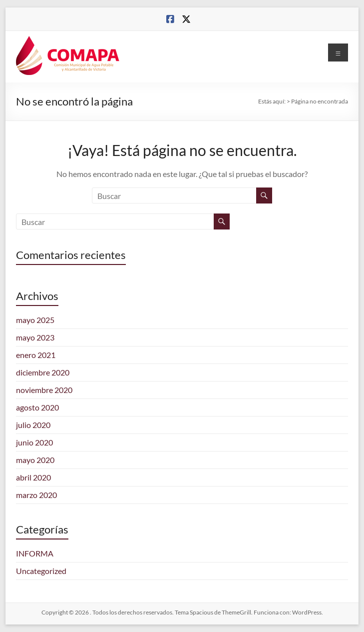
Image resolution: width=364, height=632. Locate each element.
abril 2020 (33, 477)
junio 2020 (34, 442)
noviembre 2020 (44, 390)
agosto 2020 (37, 407)
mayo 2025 (35, 320)
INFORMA (35, 553)
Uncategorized (41, 571)
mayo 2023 (35, 337)
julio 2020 (33, 425)
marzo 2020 (36, 495)
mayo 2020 (35, 460)
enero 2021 (36, 355)
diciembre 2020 (43, 372)
